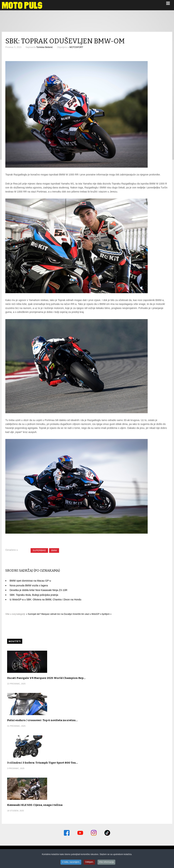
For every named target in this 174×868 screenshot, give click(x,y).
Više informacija (106, 862)
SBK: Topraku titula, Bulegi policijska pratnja (34, 595)
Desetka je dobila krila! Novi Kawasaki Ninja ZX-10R (38, 590)
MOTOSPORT (76, 47)
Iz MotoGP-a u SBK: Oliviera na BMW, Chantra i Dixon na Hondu (45, 600)
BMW (54, 550)
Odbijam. (89, 862)
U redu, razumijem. (71, 862)
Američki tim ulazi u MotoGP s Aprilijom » (92, 614)
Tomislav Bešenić (45, 47)
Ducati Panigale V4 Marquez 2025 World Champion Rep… (46, 678)
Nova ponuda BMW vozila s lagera (29, 585)
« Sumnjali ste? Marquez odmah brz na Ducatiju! (49, 614)
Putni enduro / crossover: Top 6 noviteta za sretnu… (42, 720)
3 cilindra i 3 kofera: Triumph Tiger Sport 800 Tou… (43, 763)
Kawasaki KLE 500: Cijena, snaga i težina (35, 805)
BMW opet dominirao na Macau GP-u (30, 581)
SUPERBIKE (39, 550)
